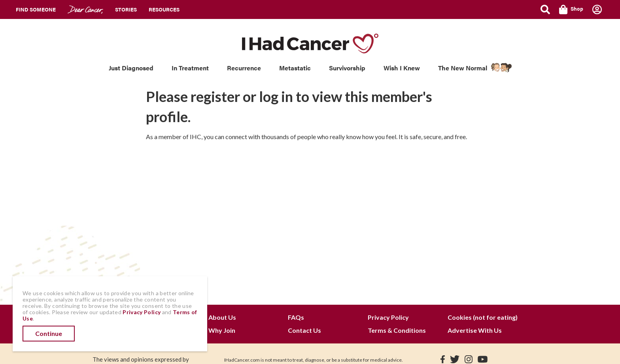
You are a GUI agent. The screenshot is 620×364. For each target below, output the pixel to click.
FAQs (296, 317)
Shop (571, 9)
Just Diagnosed (131, 68)
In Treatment (190, 68)
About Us (222, 317)
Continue (49, 333)
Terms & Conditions (397, 330)
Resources (164, 9)
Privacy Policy (388, 317)
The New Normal (463, 68)
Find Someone (36, 9)
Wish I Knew (402, 68)
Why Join (222, 330)
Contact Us (304, 330)
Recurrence (244, 68)
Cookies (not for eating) (483, 317)
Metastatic (295, 68)
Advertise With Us (475, 330)
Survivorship (347, 68)
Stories (126, 9)
